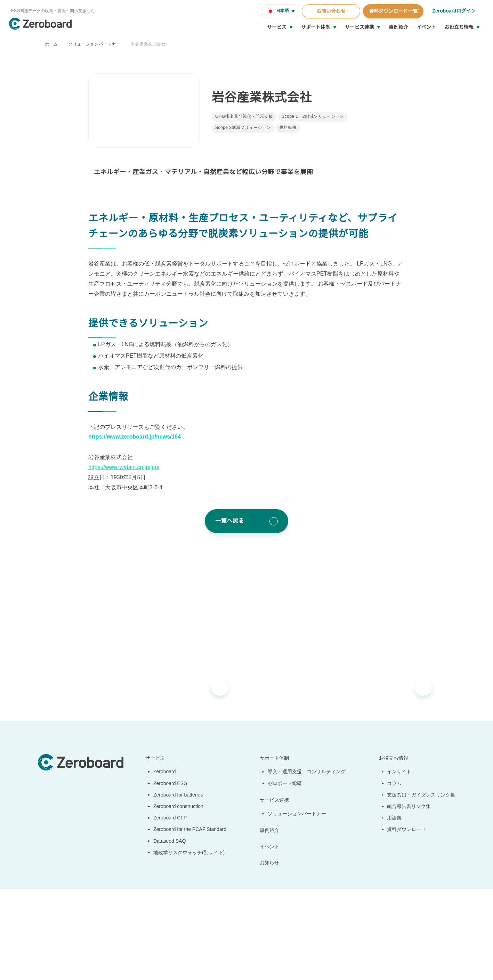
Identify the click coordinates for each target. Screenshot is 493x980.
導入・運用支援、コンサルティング (307, 771)
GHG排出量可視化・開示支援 (244, 117)
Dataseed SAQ (166, 841)
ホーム (51, 44)
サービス (277, 27)
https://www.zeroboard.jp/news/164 (139, 437)
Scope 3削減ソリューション (243, 128)
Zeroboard (162, 771)
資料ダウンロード (407, 829)
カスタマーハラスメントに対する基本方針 (146, 966)
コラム (395, 783)
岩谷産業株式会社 (148, 44)
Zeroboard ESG (167, 783)
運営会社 (46, 966)
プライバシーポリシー (212, 966)
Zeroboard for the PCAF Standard (188, 829)
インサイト (399, 771)
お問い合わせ (330, 11)
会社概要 (389, 846)
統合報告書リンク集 (409, 806)
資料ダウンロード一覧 (392, 11)
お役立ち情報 (459, 27)
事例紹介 (398, 27)
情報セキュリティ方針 (80, 966)
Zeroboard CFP (167, 818)
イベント (426, 27)
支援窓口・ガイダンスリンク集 (421, 795)
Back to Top (438, 923)
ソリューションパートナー (94, 44)
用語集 (395, 818)
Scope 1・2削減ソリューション (313, 117)
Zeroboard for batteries (177, 795)
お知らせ (270, 863)
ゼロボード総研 (285, 783)
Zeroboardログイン (454, 11)
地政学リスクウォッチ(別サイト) (185, 852)
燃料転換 (289, 128)
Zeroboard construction (178, 806)
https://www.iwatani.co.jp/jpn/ (128, 467)
